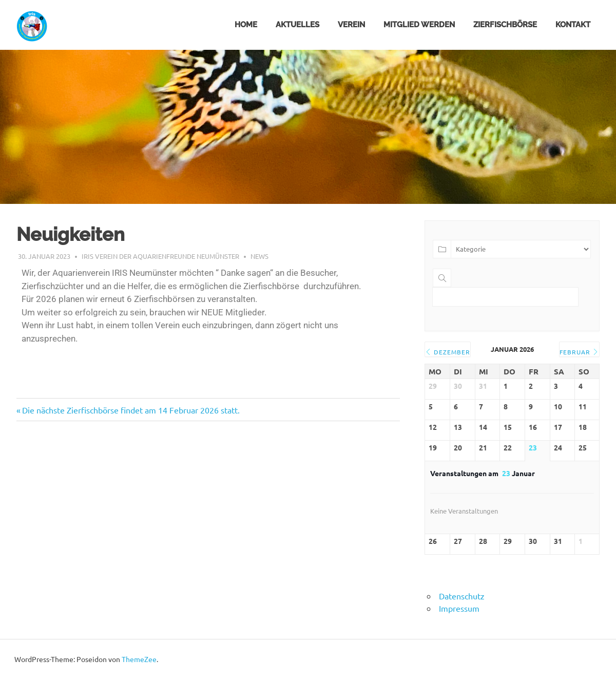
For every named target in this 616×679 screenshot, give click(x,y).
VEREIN (351, 25)
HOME (246, 25)
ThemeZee (139, 659)
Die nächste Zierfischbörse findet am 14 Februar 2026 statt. (131, 410)
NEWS (259, 256)
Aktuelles (297, 25)
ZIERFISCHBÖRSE (505, 25)
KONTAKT (573, 25)
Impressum (459, 608)
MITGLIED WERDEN (419, 25)
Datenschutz (462, 596)
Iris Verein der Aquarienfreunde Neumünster (160, 256)
